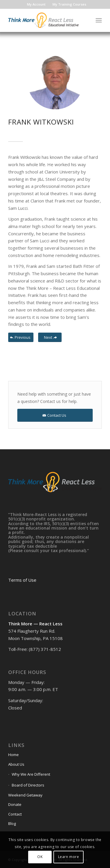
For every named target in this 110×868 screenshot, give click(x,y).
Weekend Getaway (25, 795)
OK (40, 857)
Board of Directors (28, 785)
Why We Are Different (31, 774)
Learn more (69, 857)
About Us (16, 764)
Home (13, 755)
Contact (15, 814)
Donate (15, 804)
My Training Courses (69, 4)
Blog (12, 823)
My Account (36, 4)
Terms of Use (22, 580)
